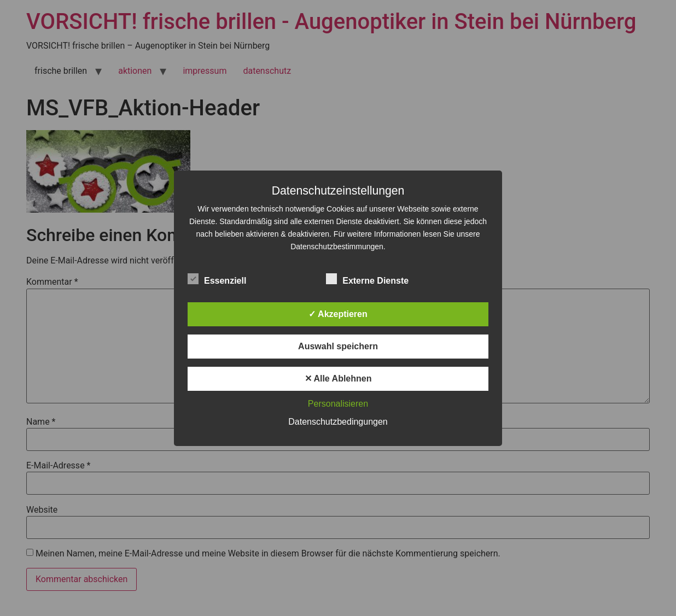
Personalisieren (338, 404)
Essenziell (217, 279)
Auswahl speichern (338, 346)
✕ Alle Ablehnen (338, 379)
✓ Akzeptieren (338, 314)
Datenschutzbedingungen (338, 422)
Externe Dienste (367, 279)
